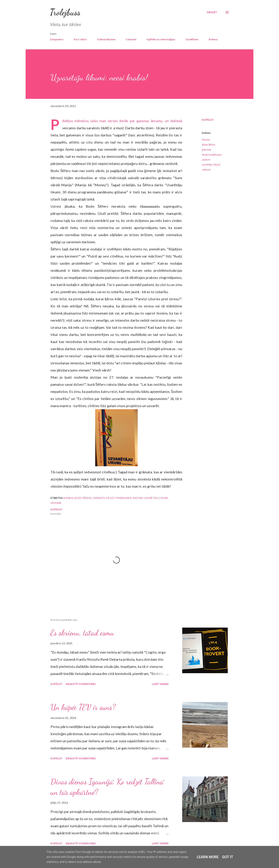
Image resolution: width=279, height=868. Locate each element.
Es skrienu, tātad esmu (82, 633)
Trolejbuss (65, 12)
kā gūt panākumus (212, 154)
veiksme (206, 169)
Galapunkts (57, 39)
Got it (228, 857)
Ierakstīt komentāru (81, 684)
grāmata (206, 150)
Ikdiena (213, 39)
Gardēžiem (192, 39)
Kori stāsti (80, 39)
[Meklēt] (212, 12)
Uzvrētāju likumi (211, 164)
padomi (206, 159)
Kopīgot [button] (208, 120)
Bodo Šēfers (208, 145)
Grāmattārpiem (106, 39)
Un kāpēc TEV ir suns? (83, 707)
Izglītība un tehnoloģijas (161, 39)
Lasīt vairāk (160, 684)
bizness (206, 140)
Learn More (208, 857)
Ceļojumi (131, 39)
